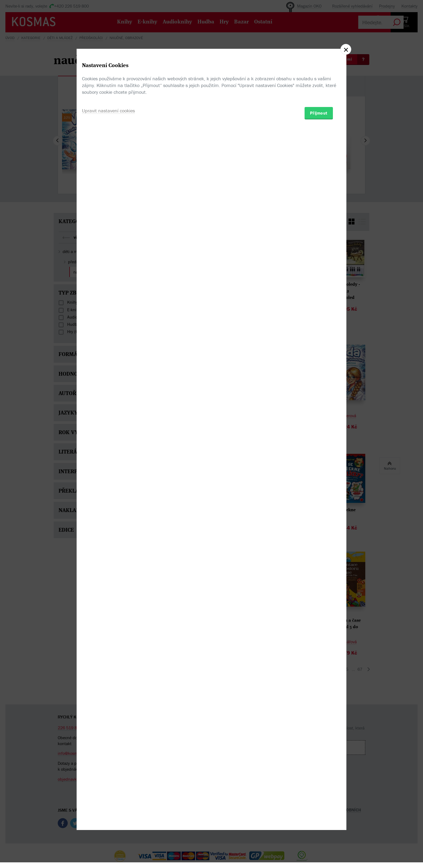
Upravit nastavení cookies (108, 463)
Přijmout (319, 465)
